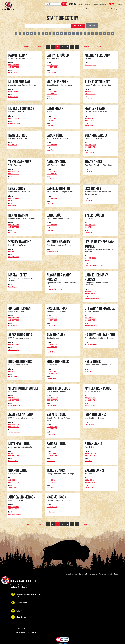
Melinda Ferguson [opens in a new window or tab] (90, 65)
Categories (92, 25)
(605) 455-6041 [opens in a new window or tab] (52, 65)
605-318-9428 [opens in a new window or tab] (52, 198)
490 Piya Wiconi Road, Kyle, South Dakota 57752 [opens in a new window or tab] (27, 595)
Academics (93, 9)
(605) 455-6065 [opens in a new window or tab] (91, 480)
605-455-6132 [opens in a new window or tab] (52, 172)
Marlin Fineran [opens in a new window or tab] (51, 99)
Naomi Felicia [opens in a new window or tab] (13, 72)
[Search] (53, 4)
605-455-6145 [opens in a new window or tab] (90, 318)
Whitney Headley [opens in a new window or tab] (52, 252)
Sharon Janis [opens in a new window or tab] (13, 487)
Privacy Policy (20, 628)
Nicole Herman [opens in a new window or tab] (51, 325)
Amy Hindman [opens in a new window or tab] (51, 352)
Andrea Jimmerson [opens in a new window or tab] (14, 514)
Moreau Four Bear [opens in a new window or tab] (14, 123)
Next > (86, 47)
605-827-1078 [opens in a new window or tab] (90, 147)
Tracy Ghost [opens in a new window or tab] (89, 172)
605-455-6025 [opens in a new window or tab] (52, 453)
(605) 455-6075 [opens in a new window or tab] (91, 398)
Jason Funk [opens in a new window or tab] (50, 150)
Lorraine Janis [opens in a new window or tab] (89, 425)
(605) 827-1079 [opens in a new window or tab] (52, 400)
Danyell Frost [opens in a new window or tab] (13, 145)
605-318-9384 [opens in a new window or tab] (52, 174)
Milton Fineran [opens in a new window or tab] (13, 97)
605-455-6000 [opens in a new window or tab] (19, 603)
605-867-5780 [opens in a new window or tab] (90, 118)
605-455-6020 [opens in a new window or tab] (52, 118)
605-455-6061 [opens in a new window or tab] (90, 225)
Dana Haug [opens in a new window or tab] (50, 230)
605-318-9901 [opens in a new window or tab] (90, 260)
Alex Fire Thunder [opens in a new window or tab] (90, 99)
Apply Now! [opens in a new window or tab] (73, 4)
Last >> (98, 47)
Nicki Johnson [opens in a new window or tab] (51, 512)
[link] (63, 640)
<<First (27, 47)
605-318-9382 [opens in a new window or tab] (14, 174)
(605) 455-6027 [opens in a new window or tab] (14, 92)
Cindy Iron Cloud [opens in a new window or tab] (52, 405)
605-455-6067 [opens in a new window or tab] (14, 398)
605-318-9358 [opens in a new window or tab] (14, 509)
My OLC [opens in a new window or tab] (81, 4)
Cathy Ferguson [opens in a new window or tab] (52, 72)
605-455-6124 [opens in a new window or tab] (14, 425)
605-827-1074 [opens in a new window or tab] (90, 482)
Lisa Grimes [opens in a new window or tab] (89, 200)
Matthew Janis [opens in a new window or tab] (13, 461)
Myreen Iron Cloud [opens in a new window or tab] (91, 405)
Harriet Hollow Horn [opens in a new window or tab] (91, 345)
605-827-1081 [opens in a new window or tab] (52, 456)
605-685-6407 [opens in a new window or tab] (52, 507)
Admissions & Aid (71, 9)
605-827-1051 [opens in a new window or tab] (13, 427)
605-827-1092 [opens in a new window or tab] (14, 320)
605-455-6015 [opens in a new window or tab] (14, 371)
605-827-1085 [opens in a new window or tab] (14, 400)
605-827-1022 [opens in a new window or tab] (52, 67)
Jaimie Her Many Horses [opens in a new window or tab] (92, 299)
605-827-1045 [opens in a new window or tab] (14, 252)
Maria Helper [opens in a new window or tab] (12, 287)
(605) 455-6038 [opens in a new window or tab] (52, 398)
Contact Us (119, 4)
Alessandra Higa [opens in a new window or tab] (14, 350)
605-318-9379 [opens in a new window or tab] (90, 456)
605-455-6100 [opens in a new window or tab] (90, 92)
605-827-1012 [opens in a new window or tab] (90, 293)
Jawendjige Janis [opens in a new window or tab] (14, 432)
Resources (102, 9)
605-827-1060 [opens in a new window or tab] (52, 120)
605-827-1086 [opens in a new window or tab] (14, 227)
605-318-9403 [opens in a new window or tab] (90, 120)
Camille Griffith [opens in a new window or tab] (51, 203)
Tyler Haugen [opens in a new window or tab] (89, 232)
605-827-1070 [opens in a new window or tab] (90, 400)
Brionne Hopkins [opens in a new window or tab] (13, 376)
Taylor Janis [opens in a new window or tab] (50, 487)
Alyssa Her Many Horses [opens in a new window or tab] (54, 289)
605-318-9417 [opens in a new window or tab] (52, 94)
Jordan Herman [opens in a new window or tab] (13, 325)
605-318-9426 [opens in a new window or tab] (90, 94)
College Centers (19, 617)
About (110, 9)
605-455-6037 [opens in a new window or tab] (90, 145)
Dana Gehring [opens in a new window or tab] (51, 179)
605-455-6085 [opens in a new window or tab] (14, 453)
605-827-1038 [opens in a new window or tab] (14, 67)
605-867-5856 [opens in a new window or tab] (52, 318)
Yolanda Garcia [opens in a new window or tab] (90, 152)
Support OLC (118, 9)
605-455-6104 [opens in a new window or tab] (90, 291)
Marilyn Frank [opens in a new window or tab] (89, 126)
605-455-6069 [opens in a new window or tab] (52, 480)
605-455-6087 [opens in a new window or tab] (52, 427)
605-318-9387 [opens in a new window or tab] (14, 345)
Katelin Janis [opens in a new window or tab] (51, 434)
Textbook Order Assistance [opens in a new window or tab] (100, 4)
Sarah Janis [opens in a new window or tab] (89, 461)
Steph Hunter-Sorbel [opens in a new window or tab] (15, 405)
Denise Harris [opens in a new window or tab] (13, 232)
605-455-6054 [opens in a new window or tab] (52, 92)
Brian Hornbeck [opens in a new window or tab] (51, 379)
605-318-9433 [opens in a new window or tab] (90, 227)
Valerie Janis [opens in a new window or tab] (89, 487)
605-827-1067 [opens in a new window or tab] (52, 373)
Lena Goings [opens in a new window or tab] (12, 206)
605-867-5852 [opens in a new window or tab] (14, 198)
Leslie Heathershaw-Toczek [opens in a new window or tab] (94, 265)
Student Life (83, 9)
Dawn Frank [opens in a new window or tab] (50, 126)
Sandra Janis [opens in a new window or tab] (51, 461)
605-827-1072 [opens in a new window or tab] (14, 456)
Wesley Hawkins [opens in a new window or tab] (14, 257)
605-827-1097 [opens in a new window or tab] (52, 320)
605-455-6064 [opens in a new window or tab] (14, 480)
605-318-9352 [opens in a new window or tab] (52, 225)
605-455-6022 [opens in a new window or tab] (90, 258)
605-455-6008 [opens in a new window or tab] (90, 453)
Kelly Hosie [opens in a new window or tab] (88, 371)
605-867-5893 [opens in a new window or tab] (14, 65)
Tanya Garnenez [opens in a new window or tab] (13, 179)
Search (64, 4)
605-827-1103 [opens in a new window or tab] (90, 320)
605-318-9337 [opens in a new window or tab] (14, 118)
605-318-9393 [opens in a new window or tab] (52, 145)
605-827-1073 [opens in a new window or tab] (14, 482)
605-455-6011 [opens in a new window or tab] (14, 172)
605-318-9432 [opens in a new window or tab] (52, 429)
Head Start (88, 4)
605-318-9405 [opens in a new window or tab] (52, 347)
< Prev (39, 47)
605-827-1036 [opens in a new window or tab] (14, 200)
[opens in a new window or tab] (111, 4)
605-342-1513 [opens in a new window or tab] (14, 225)
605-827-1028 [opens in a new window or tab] (52, 482)
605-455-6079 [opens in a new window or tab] (52, 371)
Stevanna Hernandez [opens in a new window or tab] (91, 325)
